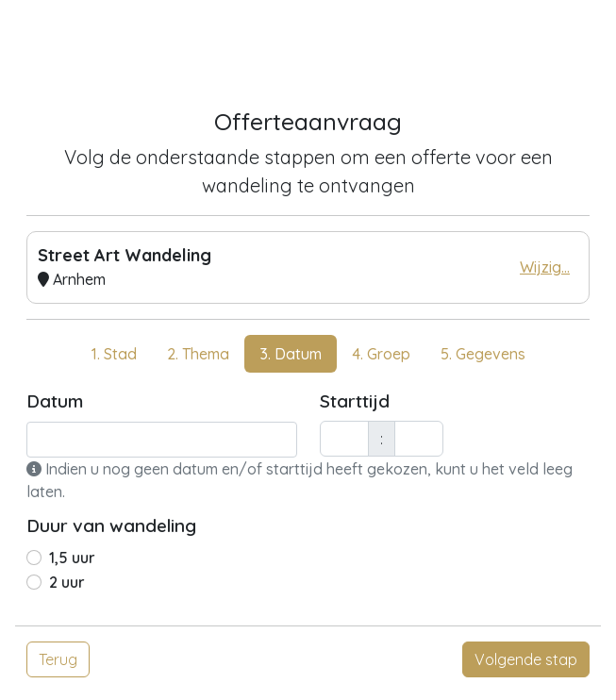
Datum (55, 401)
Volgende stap (526, 659)
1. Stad (114, 354)
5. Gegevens (483, 354)
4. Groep (381, 354)
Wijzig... (545, 267)
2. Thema (198, 354)
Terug (58, 659)
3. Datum (291, 354)
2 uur (67, 582)
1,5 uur (72, 558)
